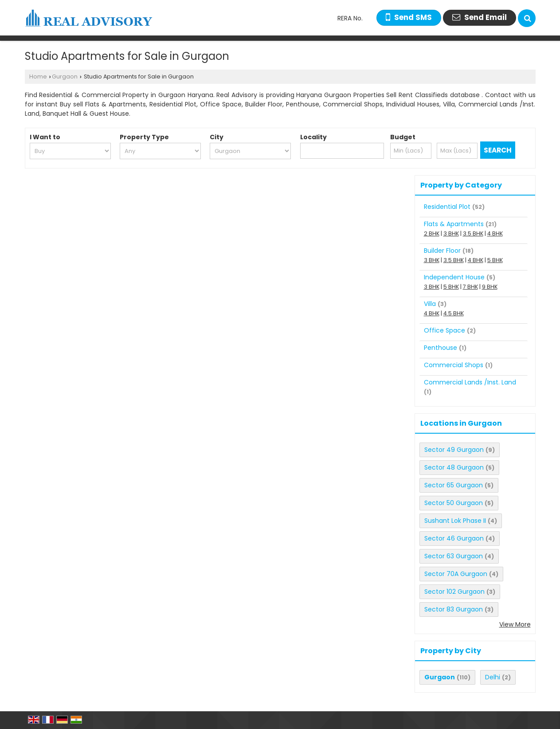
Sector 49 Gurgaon (454, 450)
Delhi (493, 677)
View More (515, 624)
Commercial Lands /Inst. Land (470, 382)
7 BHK (470, 287)
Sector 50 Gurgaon (454, 503)
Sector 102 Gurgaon (454, 592)
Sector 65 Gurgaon (454, 485)
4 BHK (495, 233)
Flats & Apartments (454, 224)
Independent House (454, 277)
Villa (430, 304)
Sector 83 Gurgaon (454, 609)
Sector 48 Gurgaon (454, 467)
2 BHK (432, 233)
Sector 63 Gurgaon (454, 556)
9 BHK (490, 287)
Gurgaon (65, 76)
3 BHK (451, 233)
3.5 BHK (473, 233)
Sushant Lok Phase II (455, 521)
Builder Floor (442, 251)
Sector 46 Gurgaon (454, 538)
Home (38, 76)
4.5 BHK (454, 313)
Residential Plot (447, 207)
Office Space (444, 330)
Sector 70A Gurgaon (456, 574)
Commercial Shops (454, 365)
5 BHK (495, 260)
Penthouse (441, 348)
